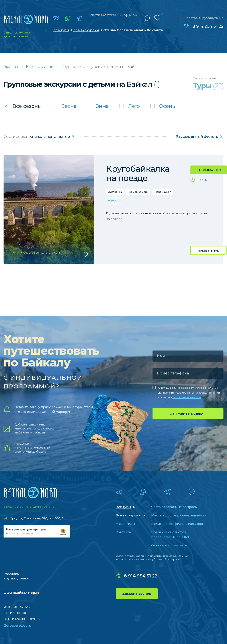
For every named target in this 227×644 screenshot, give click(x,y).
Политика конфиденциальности (178, 524)
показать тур (208, 250)
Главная (11, 67)
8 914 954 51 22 (208, 26)
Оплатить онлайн (132, 30)
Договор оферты (18, 626)
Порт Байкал (163, 192)
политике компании (187, 397)
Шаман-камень (138, 192)
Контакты (155, 30)
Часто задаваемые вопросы (174, 507)
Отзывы (110, 30)
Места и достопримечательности (179, 515)
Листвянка (115, 192)
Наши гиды (125, 524)
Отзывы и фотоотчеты (169, 545)
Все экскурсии (86, 30)
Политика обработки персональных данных (170, 535)
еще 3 (112, 201)
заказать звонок (137, 594)
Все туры (61, 30)
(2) (200, 137)
